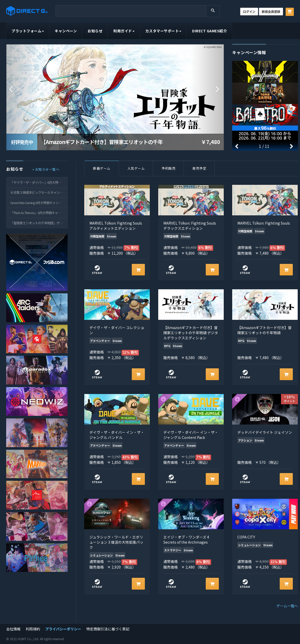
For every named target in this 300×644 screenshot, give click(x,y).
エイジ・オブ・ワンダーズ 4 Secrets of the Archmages (186, 540)
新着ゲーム (102, 168)
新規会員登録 (271, 11)
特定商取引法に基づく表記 (108, 629)
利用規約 (33, 629)
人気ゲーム (136, 168)
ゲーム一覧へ (287, 606)
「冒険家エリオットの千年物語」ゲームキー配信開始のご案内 (39, 223)
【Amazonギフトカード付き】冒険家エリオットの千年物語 (264, 330)
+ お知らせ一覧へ (46, 169)
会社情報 (13, 629)
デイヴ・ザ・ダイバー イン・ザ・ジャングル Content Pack (191, 435)
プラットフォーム (28, 31)
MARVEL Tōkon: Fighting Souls (264, 223)
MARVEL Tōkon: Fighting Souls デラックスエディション (190, 226)
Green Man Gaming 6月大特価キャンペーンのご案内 (39, 203)
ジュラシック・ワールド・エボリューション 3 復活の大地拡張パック (116, 542)
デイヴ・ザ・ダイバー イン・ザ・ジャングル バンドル (117, 435)
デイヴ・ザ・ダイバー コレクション (117, 330)
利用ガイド (124, 31)
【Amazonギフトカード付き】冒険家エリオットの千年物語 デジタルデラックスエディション (191, 333)
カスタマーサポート (163, 31)
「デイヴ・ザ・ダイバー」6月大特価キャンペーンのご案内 (39, 182)
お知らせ (95, 31)
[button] (23, 89)
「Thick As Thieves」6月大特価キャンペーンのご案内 (39, 213)
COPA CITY (246, 537)
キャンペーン (66, 31)
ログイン (249, 11)
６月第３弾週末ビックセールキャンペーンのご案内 (39, 192)
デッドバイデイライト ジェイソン (265, 432)
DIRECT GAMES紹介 (209, 31)
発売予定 (199, 168)
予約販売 (168, 168)
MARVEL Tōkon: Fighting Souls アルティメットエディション (116, 226)
